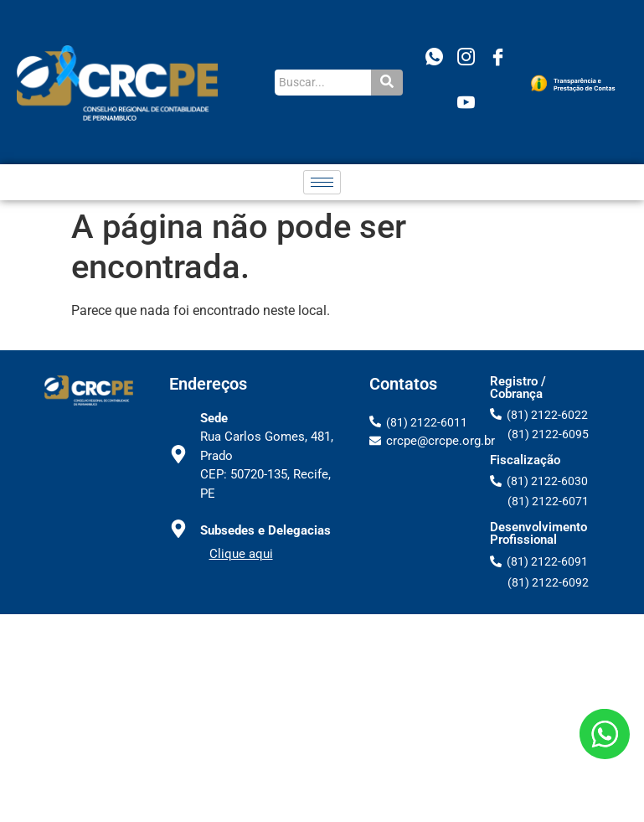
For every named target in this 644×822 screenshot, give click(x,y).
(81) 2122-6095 (548, 434)
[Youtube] (466, 105)
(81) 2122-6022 (547, 415)
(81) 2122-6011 (427, 422)
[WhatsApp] (435, 59)
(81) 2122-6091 (547, 561)
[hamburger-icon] (322, 182)
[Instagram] (466, 59)
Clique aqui (241, 554)
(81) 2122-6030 (547, 481)
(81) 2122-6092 (548, 582)
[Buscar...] (323, 83)
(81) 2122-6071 (548, 501)
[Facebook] (498, 59)
